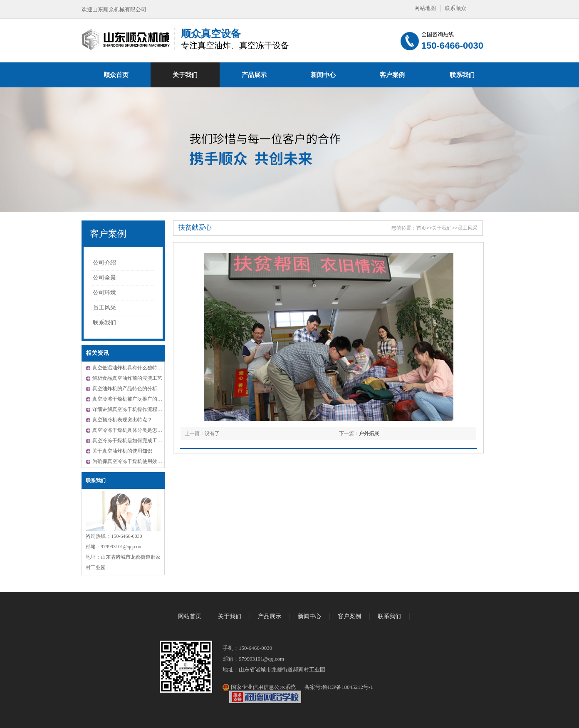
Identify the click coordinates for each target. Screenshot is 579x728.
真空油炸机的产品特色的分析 (125, 389)
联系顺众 (455, 8)
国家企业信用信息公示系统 (262, 687)
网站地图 (425, 8)
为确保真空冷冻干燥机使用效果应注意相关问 (142, 461)
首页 (421, 228)
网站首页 (190, 616)
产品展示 (254, 75)
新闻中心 (323, 75)
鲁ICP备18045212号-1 (348, 687)
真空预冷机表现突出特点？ (122, 420)
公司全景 (104, 278)
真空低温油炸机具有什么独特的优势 (132, 368)
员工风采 (104, 308)
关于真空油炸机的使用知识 (122, 451)
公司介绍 (104, 263)
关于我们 (185, 75)
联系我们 (462, 75)
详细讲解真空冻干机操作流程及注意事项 (137, 409)
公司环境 (104, 293)
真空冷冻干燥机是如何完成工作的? (131, 441)
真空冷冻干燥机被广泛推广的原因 (130, 399)
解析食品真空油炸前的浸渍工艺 (127, 378)
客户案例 (392, 75)
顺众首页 (116, 75)
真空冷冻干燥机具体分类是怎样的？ (132, 430)
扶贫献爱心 (195, 227)
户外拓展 (369, 433)
